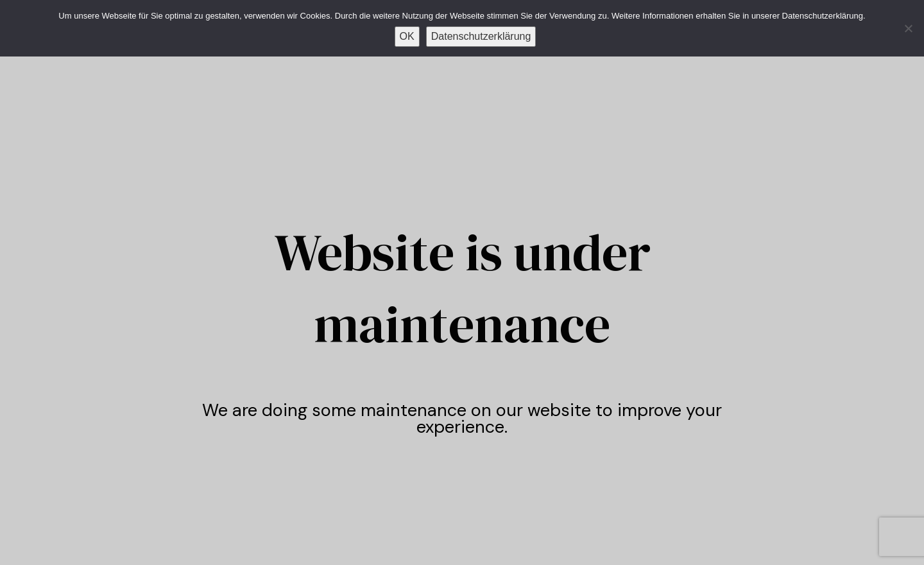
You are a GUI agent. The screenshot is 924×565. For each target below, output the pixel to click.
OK (407, 36)
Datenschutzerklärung (481, 36)
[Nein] (908, 28)
